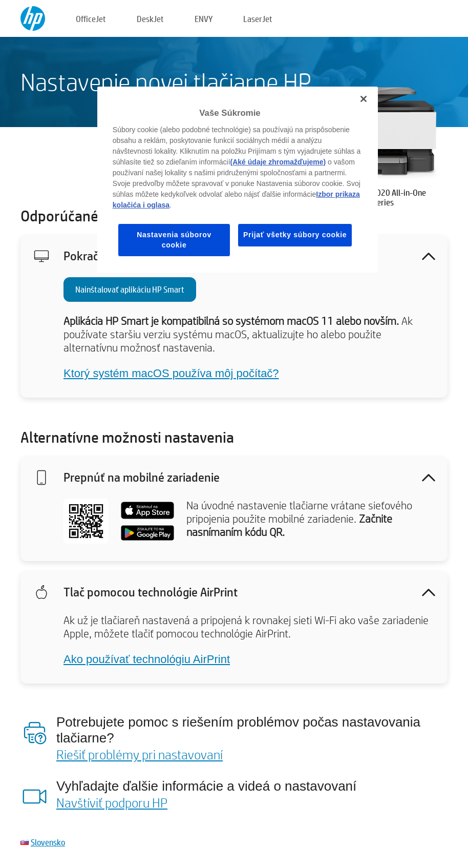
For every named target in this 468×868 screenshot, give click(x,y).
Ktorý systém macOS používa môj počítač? (171, 373)
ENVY (204, 19)
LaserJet (258, 19)
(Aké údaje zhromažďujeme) (278, 162)
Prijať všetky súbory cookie (295, 235)
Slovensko (48, 842)
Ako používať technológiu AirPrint (147, 659)
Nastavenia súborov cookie (174, 240)
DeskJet (150, 19)
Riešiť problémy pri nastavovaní (140, 754)
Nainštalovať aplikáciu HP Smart (130, 289)
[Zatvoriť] (364, 99)
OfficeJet (91, 19)
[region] (238, 180)
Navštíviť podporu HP (112, 802)
